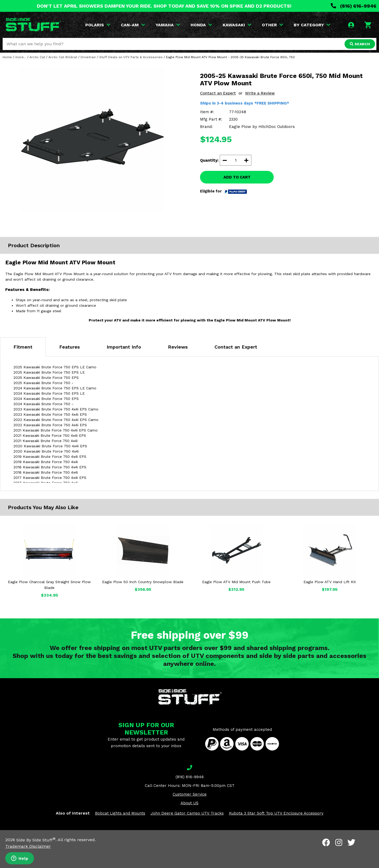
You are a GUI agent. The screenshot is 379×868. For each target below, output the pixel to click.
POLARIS (98, 25)
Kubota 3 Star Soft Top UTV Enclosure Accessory (276, 813)
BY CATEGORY (312, 25)
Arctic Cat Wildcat (63, 57)
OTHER (273, 25)
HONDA (201, 25)
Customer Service (190, 794)
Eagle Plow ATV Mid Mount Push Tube (236, 582)
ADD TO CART (237, 177)
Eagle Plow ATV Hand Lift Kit (330, 582)
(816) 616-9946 (354, 6)
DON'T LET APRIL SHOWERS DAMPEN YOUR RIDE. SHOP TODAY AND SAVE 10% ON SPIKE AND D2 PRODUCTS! (164, 6)
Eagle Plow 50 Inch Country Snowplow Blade (143, 582)
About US (189, 803)
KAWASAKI (237, 25)
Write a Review (260, 93)
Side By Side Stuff (36, 840)
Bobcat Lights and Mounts (120, 813)
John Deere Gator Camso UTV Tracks (187, 813)
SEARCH (360, 44)
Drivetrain (88, 57)
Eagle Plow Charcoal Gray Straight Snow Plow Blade (49, 585)
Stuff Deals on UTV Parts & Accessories (131, 57)
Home (7, 57)
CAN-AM (133, 25)
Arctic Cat (37, 57)
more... (21, 57)
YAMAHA (168, 25)
